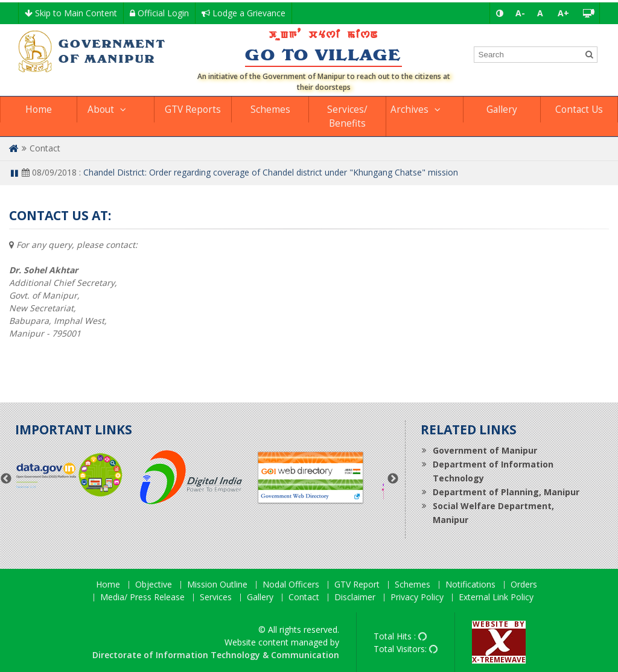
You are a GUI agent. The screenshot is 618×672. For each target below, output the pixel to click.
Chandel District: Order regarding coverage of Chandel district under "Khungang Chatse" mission (271, 172)
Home (39, 109)
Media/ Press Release (142, 598)
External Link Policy (496, 598)
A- (520, 13)
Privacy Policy (417, 598)
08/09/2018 (49, 172)
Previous (6, 479)
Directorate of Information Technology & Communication (216, 655)
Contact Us (579, 109)
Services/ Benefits (347, 116)
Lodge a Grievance (244, 13)
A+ (563, 13)
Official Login (159, 13)
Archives (409, 109)
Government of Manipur (485, 450)
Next (393, 479)
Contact (304, 598)
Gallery (502, 109)
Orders (524, 585)
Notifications (470, 585)
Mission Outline (217, 585)
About (101, 109)
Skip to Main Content (71, 13)
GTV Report (357, 585)
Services (216, 598)
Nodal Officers (291, 585)
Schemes (270, 109)
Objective (154, 585)
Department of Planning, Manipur (506, 492)
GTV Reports (193, 109)
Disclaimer (355, 598)
